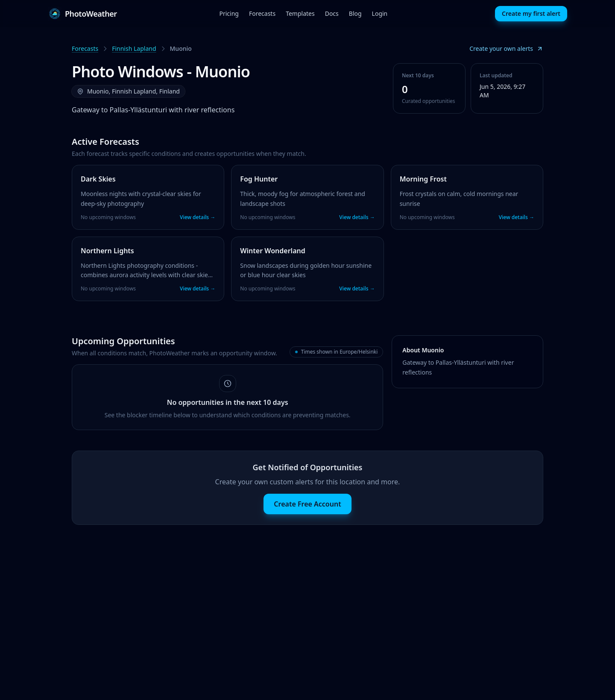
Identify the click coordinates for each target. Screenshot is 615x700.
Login (380, 13)
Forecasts (262, 13)
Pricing (229, 13)
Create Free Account (307, 504)
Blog (355, 13)
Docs (332, 13)
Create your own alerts (506, 48)
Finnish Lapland (134, 48)
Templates (300, 13)
